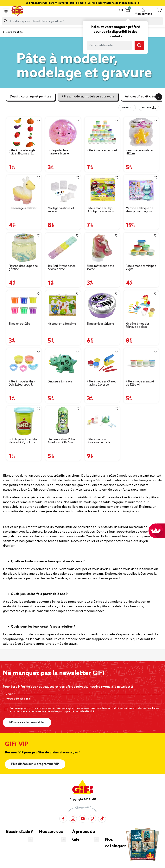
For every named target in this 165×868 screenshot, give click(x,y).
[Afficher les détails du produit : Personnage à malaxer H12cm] (141, 132)
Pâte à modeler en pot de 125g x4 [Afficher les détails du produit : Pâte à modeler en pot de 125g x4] (140, 383)
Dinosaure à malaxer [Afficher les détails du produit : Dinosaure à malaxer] (60, 382)
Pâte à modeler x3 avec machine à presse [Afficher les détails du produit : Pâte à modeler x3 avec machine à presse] (102, 383)
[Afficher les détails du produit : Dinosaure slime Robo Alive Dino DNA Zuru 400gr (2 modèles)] (63, 421)
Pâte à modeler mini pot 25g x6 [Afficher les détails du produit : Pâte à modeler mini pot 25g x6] (141, 268)
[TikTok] (102, 818)
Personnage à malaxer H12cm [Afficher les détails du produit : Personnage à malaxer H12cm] (140, 152)
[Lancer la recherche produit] (5, 21)
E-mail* (10, 694)
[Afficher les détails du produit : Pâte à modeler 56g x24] (102, 132)
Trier (125, 108)
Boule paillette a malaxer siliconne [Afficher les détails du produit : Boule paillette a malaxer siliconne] (58, 152)
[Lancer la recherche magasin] (139, 45)
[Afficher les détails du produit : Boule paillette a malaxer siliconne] (63, 132)
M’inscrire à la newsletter (27, 722)
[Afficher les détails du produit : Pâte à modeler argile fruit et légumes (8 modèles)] (24, 132)
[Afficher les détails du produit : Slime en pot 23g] (24, 306)
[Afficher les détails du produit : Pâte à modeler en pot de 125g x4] (141, 363)
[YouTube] (83, 818)
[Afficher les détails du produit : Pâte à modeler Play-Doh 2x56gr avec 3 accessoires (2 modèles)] (24, 363)
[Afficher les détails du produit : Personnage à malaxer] (24, 190)
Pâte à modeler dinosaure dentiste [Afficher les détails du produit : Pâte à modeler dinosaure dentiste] (99, 441)
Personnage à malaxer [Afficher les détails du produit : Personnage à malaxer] (22, 208)
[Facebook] (63, 818)
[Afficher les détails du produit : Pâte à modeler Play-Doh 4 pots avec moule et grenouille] (102, 190)
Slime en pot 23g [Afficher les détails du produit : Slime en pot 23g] (19, 324)
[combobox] (82, 21)
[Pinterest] (92, 818)
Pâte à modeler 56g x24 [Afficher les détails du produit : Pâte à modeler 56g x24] (102, 151)
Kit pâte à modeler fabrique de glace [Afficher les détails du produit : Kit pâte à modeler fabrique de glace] (137, 325)
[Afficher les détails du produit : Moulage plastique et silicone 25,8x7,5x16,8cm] (63, 190)
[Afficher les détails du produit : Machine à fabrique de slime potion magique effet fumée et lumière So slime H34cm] (141, 190)
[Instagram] (73, 818)
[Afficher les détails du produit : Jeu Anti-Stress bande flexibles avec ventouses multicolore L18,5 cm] (63, 248)
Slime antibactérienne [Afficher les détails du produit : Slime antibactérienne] (100, 324)
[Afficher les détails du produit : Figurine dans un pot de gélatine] (24, 248)
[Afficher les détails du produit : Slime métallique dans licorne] (102, 248)
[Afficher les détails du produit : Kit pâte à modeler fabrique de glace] (141, 306)
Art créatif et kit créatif (142, 97)
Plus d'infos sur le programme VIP (35, 764)
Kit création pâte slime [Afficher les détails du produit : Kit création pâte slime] (62, 324)
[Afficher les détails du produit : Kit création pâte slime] (63, 306)
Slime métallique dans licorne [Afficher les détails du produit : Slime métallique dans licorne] (100, 268)
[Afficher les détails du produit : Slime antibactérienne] (102, 306)
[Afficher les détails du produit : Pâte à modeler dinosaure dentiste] (102, 421)
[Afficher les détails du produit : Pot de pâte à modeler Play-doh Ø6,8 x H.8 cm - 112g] (24, 421)
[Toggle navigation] (6, 12)
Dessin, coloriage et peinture (31, 97)
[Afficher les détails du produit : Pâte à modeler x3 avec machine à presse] (102, 363)
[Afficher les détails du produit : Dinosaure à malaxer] (63, 363)
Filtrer (149, 108)
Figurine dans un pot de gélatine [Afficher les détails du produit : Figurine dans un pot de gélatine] (23, 268)
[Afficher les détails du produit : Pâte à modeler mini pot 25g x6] (141, 248)
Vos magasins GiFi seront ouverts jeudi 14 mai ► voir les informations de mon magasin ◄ (83, 3)
